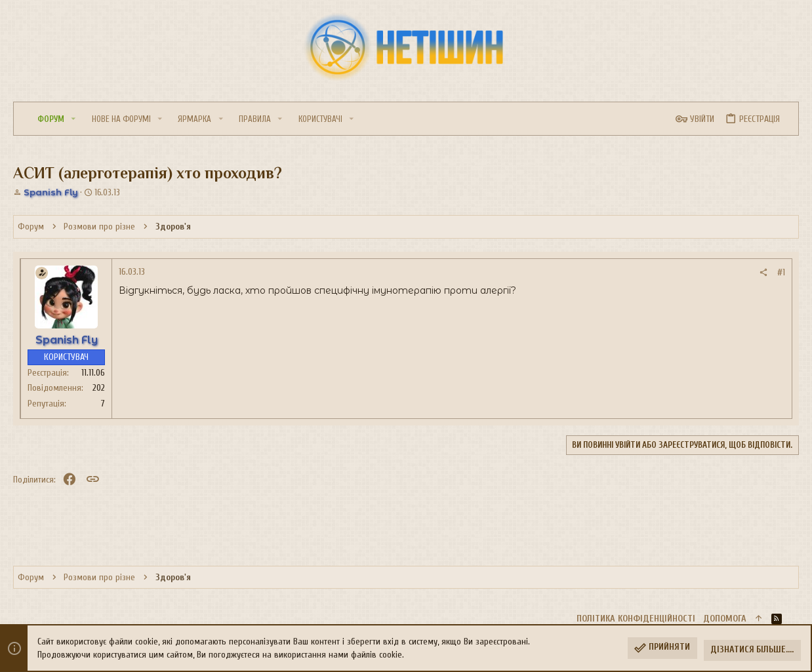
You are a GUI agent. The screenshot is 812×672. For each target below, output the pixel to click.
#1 (781, 272)
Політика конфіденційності (636, 619)
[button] (73, 119)
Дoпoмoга (725, 619)
